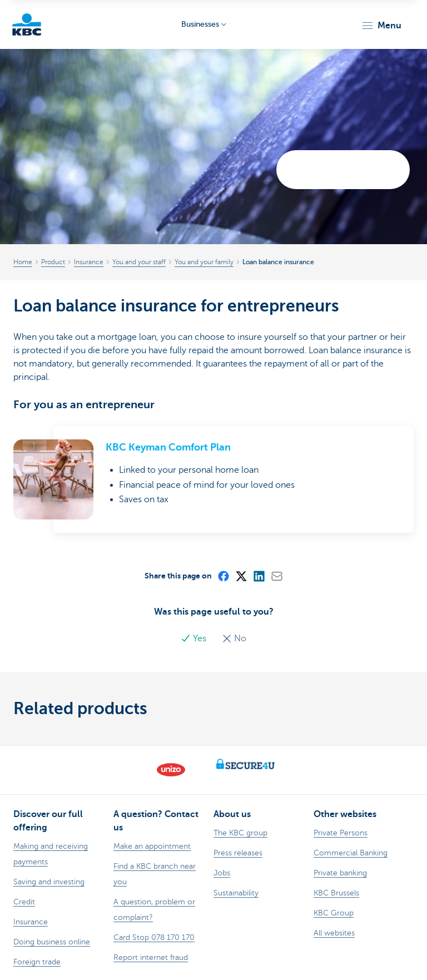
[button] (381, 26)
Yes (195, 639)
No (234, 639)
